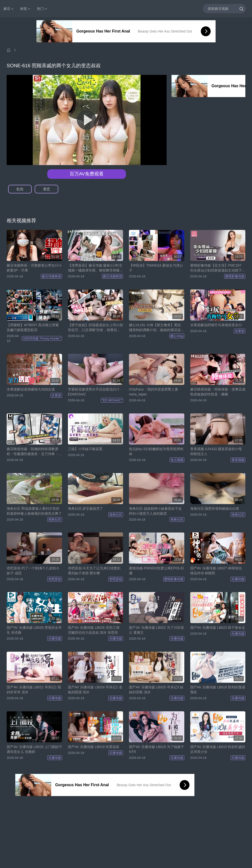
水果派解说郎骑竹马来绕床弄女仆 (216, 325)
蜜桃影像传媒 (235, 276)
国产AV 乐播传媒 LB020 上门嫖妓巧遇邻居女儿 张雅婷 (34, 749)
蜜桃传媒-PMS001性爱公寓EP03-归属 (156, 571)
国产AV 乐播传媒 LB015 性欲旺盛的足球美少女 (218, 749)
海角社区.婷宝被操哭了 (86, 509)
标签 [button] (26, 9)
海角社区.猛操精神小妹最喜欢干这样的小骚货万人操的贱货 (155, 511)
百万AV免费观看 (87, 174)
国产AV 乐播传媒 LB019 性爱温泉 (94, 747)
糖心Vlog (177, 336)
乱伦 (20, 189)
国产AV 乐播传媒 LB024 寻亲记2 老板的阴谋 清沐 (95, 690)
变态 (47, 189)
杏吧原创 (55, 579)
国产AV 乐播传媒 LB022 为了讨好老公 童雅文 (157, 630)
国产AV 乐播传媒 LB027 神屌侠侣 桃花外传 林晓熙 (216, 571)
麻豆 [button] (9, 9)
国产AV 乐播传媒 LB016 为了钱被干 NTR (157, 749)
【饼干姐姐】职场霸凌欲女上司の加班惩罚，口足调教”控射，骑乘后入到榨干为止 (95, 328)
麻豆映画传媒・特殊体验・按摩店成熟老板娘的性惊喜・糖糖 (218, 392)
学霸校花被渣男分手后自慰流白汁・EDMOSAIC (95, 392)
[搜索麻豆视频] (224, 9)
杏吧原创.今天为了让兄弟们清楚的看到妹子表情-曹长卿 (94, 571)
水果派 (240, 331)
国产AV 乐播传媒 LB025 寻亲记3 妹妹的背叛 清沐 (156, 690)
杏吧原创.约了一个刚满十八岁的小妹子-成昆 (33, 571)
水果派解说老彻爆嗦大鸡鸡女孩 (31, 389)
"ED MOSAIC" (112, 400)
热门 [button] (42, 9)
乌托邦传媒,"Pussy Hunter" (42, 338)
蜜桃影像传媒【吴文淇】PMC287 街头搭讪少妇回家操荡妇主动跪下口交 (218, 268)
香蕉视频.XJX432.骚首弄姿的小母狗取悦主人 (216, 451)
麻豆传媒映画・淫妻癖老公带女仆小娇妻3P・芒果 (34, 268)
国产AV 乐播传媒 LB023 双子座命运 (218, 628)
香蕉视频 (238, 460)
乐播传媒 (238, 579)
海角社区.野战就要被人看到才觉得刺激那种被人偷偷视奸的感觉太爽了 (34, 511)
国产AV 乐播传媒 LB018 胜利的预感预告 (218, 690)
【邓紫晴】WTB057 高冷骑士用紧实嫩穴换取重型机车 (33, 327)
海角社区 (55, 519)
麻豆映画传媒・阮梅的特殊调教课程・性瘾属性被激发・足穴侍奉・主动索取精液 (34, 452)
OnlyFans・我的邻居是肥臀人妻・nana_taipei (155, 392)
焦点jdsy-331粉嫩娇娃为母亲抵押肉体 (156, 451)
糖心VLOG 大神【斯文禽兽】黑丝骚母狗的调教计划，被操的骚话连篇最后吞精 (157, 328)
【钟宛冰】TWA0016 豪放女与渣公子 (156, 268)
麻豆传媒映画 (51, 276)
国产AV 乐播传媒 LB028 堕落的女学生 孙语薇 (34, 630)
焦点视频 (177, 460)
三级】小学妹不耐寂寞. (86, 449)
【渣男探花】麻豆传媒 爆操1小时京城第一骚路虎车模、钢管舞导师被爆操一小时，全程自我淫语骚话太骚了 (95, 268)
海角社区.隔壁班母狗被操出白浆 (215, 509)
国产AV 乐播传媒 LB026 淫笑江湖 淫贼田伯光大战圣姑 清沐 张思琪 (94, 630)
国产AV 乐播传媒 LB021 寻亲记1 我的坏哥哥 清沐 (34, 690)
